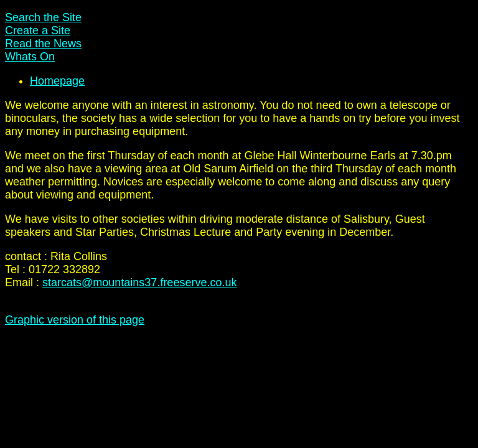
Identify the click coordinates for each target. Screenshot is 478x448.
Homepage (57, 81)
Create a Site (38, 30)
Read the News (43, 44)
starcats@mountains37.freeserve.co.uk (139, 282)
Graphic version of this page (75, 320)
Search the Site (43, 17)
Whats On (30, 57)
